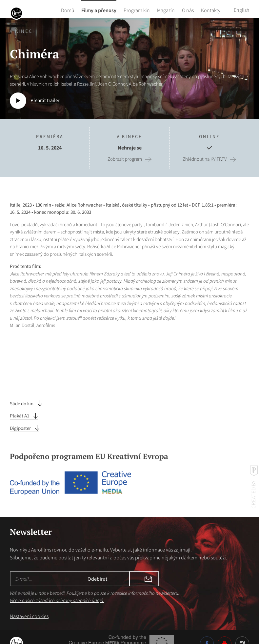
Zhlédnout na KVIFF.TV (205, 159)
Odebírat (148, 566)
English (241, 10)
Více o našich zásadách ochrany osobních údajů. (57, 587)
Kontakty (211, 10)
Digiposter (21, 415)
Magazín (166, 10)
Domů (68, 10)
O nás (188, 10)
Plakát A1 (20, 403)
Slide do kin (22, 391)
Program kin (137, 10)
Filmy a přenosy (99, 10)
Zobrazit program (125, 159)
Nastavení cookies (29, 603)
